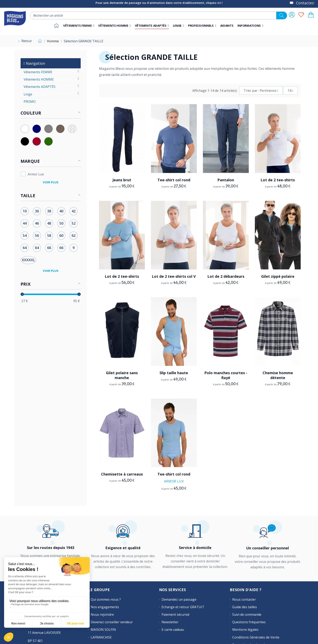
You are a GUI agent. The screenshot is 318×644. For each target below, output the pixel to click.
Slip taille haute (174, 373)
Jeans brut (122, 180)
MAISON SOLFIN (103, 630)
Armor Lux (174, 481)
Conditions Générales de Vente (256, 637)
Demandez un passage (179, 599)
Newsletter (170, 622)
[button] (202, 26)
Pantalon (226, 180)
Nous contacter (244, 599)
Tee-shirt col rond (174, 180)
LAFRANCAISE (101, 637)
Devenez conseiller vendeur (112, 622)
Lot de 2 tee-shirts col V (174, 276)
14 (290, 91)
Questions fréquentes (249, 622)
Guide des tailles (245, 607)
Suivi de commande (247, 614)
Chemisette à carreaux (122, 474)
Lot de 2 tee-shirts (278, 180)
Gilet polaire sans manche (122, 375)
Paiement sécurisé (176, 614)
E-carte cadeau (173, 630)
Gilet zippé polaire (278, 276)
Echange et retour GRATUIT (183, 607)
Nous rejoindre (102, 614)
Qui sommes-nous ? (106, 599)
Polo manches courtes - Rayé (226, 375)
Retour (25, 41)
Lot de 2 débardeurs (226, 276)
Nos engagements (105, 607)
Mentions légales (245, 630)
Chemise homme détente (278, 375)
